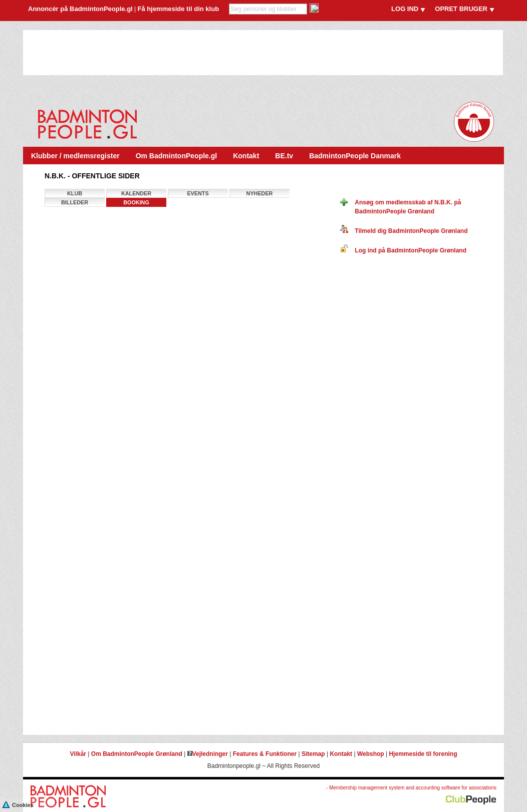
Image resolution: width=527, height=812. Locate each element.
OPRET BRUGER (461, 9)
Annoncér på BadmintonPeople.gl (80, 9)
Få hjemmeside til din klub (179, 9)
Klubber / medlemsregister (75, 156)
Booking (136, 202)
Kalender (136, 193)
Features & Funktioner (265, 754)
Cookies (18, 804)
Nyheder (260, 193)
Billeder (75, 202)
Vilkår (78, 754)
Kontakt (246, 156)
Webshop (371, 754)
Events (198, 193)
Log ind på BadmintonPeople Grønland (403, 250)
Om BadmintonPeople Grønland (137, 754)
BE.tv (284, 156)
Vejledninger (208, 754)
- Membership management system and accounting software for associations (411, 788)
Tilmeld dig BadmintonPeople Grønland (404, 231)
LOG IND (405, 9)
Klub (75, 193)
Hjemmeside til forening (423, 754)
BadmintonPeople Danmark (355, 156)
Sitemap (313, 754)
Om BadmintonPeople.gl (177, 156)
